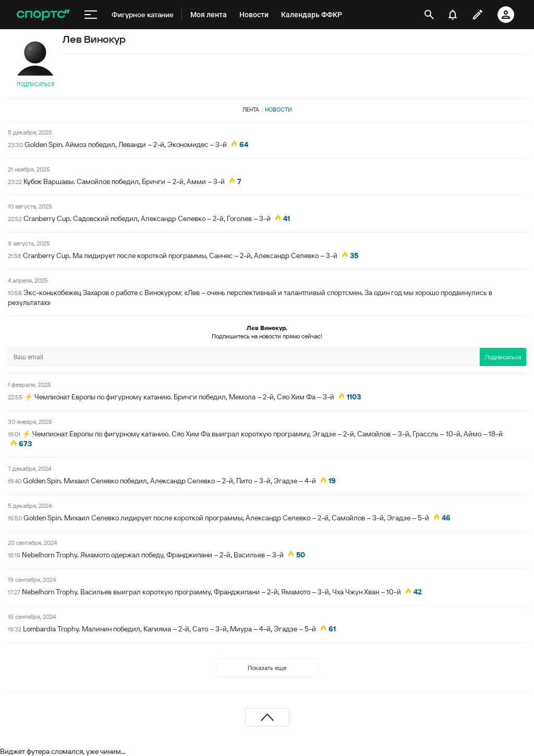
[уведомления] (453, 15)
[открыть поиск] (429, 15)
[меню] (91, 15)
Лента (251, 109)
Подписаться (35, 84)
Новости (278, 109)
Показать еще (267, 668)
